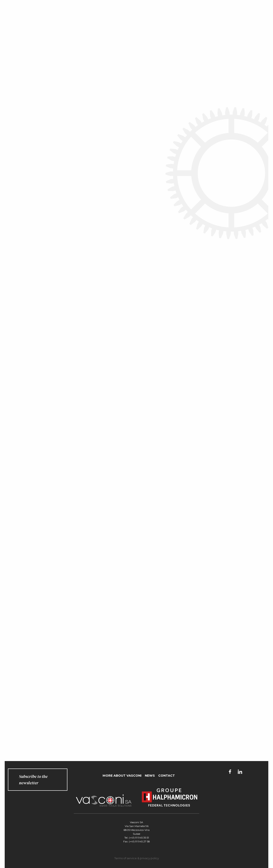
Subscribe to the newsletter (33, 780)
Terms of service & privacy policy (137, 858)
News (150, 776)
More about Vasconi (122, 776)
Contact (167, 776)
